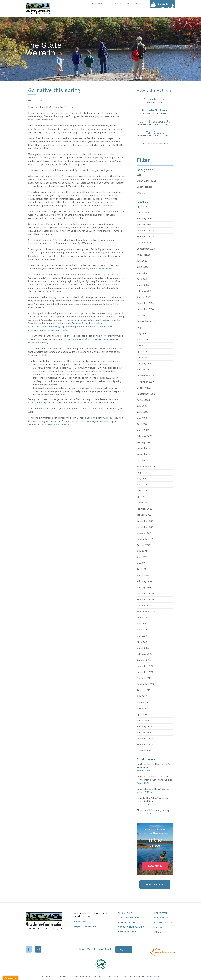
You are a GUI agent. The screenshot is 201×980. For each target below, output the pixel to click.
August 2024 (144, 327)
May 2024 (142, 345)
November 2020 (145, 599)
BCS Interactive (153, 976)
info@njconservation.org (58, 425)
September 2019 (146, 684)
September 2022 (146, 466)
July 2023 (142, 406)
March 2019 (143, 720)
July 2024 (142, 333)
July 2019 (142, 696)
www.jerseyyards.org (101, 269)
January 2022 (144, 515)
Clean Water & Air (146, 181)
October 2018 (144, 751)
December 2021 (145, 521)
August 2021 (143, 545)
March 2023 (143, 430)
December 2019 (145, 666)
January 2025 (144, 297)
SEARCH (132, 4)
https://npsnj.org (37, 403)
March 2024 (143, 357)
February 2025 (144, 291)
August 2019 (143, 690)
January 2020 (144, 660)
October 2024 (144, 315)
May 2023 (142, 418)
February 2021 (144, 581)
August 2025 (144, 255)
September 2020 (146, 611)
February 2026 (144, 218)
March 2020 (143, 648)
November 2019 (145, 672)
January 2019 (144, 732)
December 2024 (145, 303)
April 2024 (142, 351)
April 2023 (142, 424)
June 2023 (142, 412)
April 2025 (142, 279)
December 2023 (145, 376)
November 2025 (145, 236)
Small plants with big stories (153, 789)
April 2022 (142, 497)
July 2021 (142, 551)
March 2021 (143, 575)
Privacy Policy (106, 976)
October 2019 (144, 678)
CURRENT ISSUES (96, 4)
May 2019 (142, 708)
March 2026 (143, 212)
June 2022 (142, 484)
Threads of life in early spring (153, 810)
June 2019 (142, 702)
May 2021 (142, 563)
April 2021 (142, 569)
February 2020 (144, 654)
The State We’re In (129, 918)
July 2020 (142, 624)
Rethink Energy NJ (129, 922)
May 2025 (142, 273)
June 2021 (142, 557)
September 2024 (146, 321)
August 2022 (144, 472)
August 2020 (144, 618)
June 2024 (142, 339)
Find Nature (125, 913)
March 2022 (143, 503)
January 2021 (144, 587)
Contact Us (161, 918)
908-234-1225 (80, 922)
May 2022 (142, 491)
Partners (160, 927)
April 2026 (142, 206)
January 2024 (144, 370)
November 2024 (145, 309)
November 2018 (145, 745)
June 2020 (142, 630)
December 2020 (145, 593)
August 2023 (144, 400)
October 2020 (144, 605)
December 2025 (145, 230)
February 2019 (144, 726)
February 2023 (144, 436)
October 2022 (144, 460)
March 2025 (143, 285)
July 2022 (142, 478)
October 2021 (144, 533)
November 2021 (145, 527)
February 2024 (144, 364)
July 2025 (142, 261)
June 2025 (142, 267)
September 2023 (146, 394)
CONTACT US (116, 4)
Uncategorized (145, 187)
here (165, 143)
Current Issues (163, 923)
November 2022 (145, 454)
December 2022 (145, 448)
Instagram (38, 949)
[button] (155, 866)
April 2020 (142, 642)
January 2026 (144, 224)
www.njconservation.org (100, 421)
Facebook (29, 949)
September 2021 (146, 539)
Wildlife (141, 193)
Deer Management (129, 932)
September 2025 (146, 249)
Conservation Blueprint (132, 927)
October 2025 (144, 243)
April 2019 (142, 714)
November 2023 (145, 382)
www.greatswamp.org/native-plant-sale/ (85, 320)
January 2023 (144, 442)
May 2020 (142, 636)
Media (158, 932)
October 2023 (144, 388)
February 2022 (144, 509)
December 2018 (145, 738)
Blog (139, 175)
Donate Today (162, 913)
